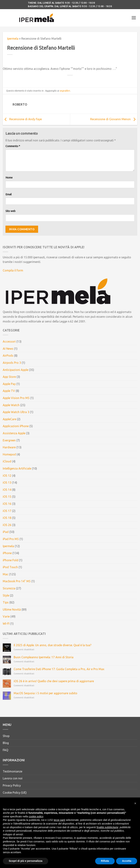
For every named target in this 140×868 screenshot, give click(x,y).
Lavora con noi (13, 778)
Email (9, 194)
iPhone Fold (10, 560)
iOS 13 (7, 483)
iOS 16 (7, 504)
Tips (6, 602)
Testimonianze (12, 771)
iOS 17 (7, 511)
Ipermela (13, 39)
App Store (9, 377)
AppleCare (9, 419)
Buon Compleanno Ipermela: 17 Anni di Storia (44, 657)
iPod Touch (10, 567)
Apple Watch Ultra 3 (16, 412)
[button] (135, 808)
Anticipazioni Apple (15, 370)
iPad (6, 532)
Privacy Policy (12, 785)
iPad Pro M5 (11, 539)
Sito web (10, 211)
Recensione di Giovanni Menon (114, 119)
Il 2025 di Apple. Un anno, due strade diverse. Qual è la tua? (52, 645)
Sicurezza (9, 588)
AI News (8, 349)
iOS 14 (7, 490)
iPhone (7, 553)
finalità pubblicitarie (107, 832)
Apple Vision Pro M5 (16, 398)
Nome (9, 178)
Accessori (9, 341)
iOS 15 (7, 497)
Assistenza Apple (14, 433)
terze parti (59, 825)
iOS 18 (7, 518)
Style (6, 595)
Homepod (9, 454)
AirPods (8, 356)
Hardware (9, 447)
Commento (13, 146)
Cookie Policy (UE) (15, 793)
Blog (6, 743)
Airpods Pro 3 (12, 363)
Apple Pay (9, 384)
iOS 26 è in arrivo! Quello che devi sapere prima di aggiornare (54, 681)
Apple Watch (11, 405)
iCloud (7, 461)
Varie (6, 616)
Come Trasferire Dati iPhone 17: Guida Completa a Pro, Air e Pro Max (59, 669)
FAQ (5, 750)
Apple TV (9, 391)
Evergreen (9, 440)
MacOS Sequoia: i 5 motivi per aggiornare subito (45, 693)
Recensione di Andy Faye (22, 119)
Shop (6, 736)
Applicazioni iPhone (16, 426)
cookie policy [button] (36, 822)
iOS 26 (7, 525)
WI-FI (6, 624)
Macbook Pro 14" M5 (17, 581)
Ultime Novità (12, 609)
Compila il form (13, 270)
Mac (6, 574)
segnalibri (65, 91)
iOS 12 (7, 476)
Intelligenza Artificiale (17, 468)
